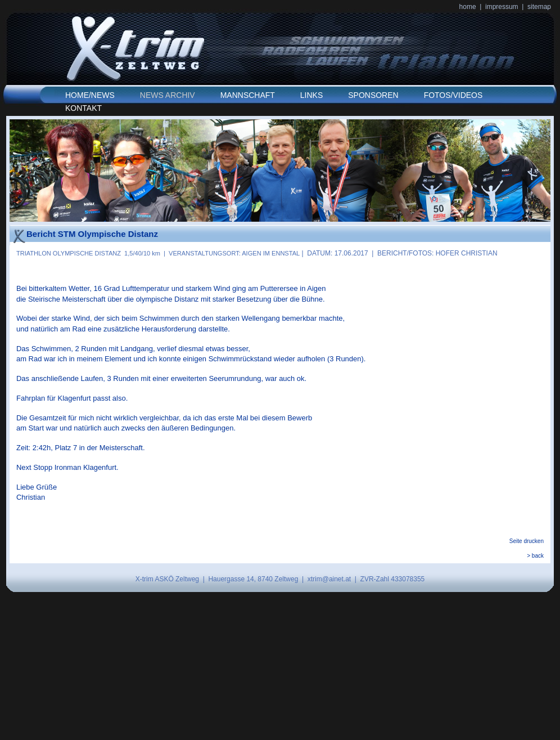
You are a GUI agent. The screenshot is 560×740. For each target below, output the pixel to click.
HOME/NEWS (90, 95)
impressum (502, 7)
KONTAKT (83, 108)
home (468, 7)
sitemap (539, 7)
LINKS (311, 95)
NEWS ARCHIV (168, 95)
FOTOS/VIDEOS (453, 95)
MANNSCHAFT (248, 95)
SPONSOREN (373, 95)
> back (535, 556)
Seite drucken (527, 541)
